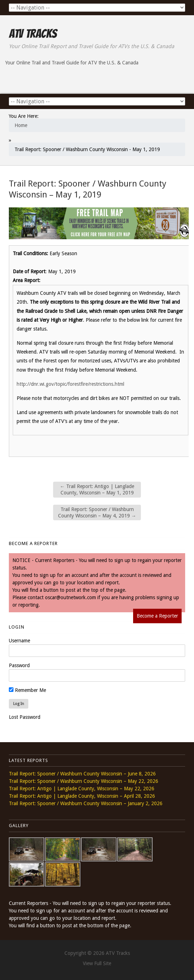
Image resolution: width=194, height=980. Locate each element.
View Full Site (97, 963)
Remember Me (27, 690)
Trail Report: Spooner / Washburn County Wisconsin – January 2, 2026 (86, 803)
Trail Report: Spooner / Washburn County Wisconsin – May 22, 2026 (84, 781)
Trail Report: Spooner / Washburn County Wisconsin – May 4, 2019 (97, 512)
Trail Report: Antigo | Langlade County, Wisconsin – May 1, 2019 (97, 489)
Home (21, 125)
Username (19, 641)
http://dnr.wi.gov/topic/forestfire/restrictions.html (70, 384)
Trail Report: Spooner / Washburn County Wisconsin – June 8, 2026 (82, 774)
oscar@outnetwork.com (70, 597)
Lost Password (25, 717)
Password (19, 665)
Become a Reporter (157, 616)
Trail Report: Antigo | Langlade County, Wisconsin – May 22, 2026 (82, 789)
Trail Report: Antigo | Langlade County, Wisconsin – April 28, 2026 (82, 796)
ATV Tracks (33, 34)
